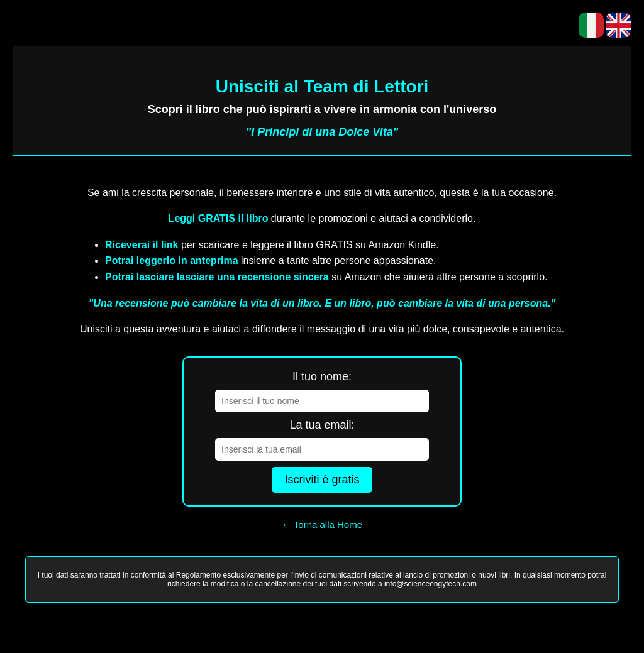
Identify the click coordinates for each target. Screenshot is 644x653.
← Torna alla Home (322, 524)
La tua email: (322, 425)
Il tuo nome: (322, 376)
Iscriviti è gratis (322, 480)
